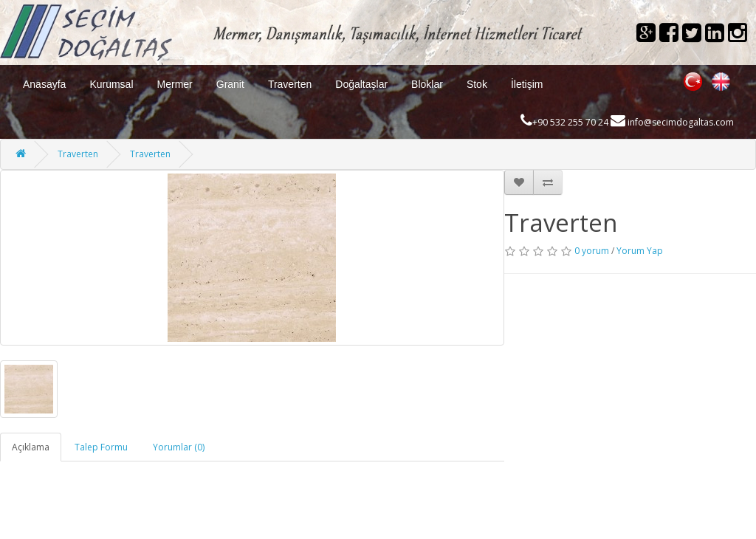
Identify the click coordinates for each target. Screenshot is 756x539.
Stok (477, 84)
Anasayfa (44, 84)
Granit (230, 84)
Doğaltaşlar (361, 84)
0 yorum (592, 251)
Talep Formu (101, 447)
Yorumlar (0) (179, 447)
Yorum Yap (640, 251)
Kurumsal (111, 84)
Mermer (175, 84)
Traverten (290, 84)
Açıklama (31, 447)
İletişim (527, 84)
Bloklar (427, 84)
